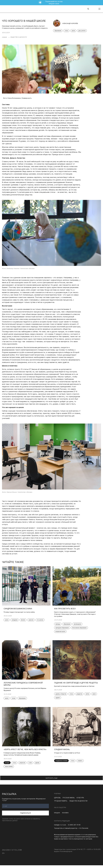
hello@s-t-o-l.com (60, 828)
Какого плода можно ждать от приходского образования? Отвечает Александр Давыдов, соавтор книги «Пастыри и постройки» (75, 615)
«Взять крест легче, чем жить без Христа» (25, 752)
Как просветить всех (65, 609)
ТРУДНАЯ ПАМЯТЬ (61, 804)
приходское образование (62, 629)
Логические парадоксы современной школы (23, 686)
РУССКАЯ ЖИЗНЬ (69, 800)
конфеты (80, 763)
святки (88, 696)
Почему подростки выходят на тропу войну (20, 613)
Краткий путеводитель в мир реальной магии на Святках (75, 688)
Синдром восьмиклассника (18, 609)
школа (73, 31)
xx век (31, 765)
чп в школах (40, 621)
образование (58, 31)
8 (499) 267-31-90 (74, 828)
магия (94, 696)
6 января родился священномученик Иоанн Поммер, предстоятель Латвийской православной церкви (23, 756)
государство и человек (62, 763)
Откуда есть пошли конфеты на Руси (67, 755)
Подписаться (25, 816)
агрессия (31, 621)
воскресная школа (61, 632)
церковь (38, 765)
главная (4, 37)
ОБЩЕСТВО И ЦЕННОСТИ (19, 37)
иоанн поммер (9, 769)
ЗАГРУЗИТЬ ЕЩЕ (51, 781)
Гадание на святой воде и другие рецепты (76, 684)
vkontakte (65, 815)
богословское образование (80, 629)
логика (14, 700)
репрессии (23, 765)
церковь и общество (61, 696)
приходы (58, 625)
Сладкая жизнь (62, 752)
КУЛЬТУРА (80, 800)
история (7, 765)
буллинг (23, 621)
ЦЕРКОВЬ (57, 800)
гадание (58, 700)
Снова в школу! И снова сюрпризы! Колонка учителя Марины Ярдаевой (25, 691)
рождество (80, 696)
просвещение (78, 625)
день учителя (82, 31)
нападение (15, 621)
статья (66, 31)
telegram (57, 815)
